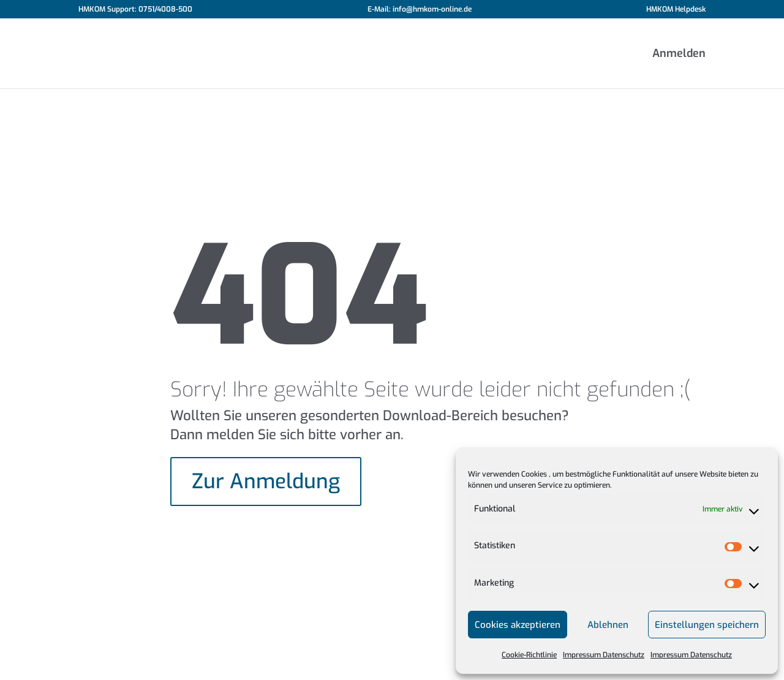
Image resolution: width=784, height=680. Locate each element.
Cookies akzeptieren (518, 625)
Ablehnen (608, 625)
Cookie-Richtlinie (529, 655)
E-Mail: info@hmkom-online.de (420, 10)
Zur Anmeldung (266, 482)
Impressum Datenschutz (604, 655)
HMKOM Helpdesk (676, 10)
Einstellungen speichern (707, 625)
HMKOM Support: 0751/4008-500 (135, 10)
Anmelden (679, 55)
